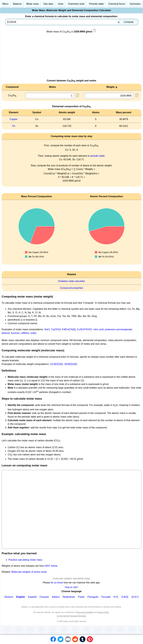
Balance (17, 4)
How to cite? (71, 587)
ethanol (6, 333)
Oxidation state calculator (71, 281)
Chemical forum (117, 4)
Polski (81, 597)
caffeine (25, 333)
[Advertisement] (71, 58)
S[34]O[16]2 (71, 364)
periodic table (97, 156)
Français (44, 597)
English (21, 597)
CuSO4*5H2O (85, 329)
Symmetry (135, 4)
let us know (57, 583)
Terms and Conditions (85, 612)
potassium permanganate (119, 329)
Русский (106, 597)
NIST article (51, 566)
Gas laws (48, 4)
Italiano (56, 597)
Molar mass (33, 4)
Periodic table (96, 4)
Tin (14, 126)
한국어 (135, 597)
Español (32, 597)
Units (61, 4)
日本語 (125, 597)
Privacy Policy (103, 612)
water (33, 333)
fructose (15, 333)
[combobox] (72, 22)
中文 (116, 597)
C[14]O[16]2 (56, 364)
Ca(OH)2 (56, 329)
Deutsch (9, 597)
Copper (14, 119)
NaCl (47, 329)
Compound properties (71, 288)
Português (93, 597)
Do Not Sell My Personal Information (71, 616)
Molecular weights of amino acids (29, 572)
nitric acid (98, 329)
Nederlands (69, 597)
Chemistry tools (76, 4)
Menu (5, 4)
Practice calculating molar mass (25, 560)
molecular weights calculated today (71, 578)
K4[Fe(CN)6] (69, 329)
